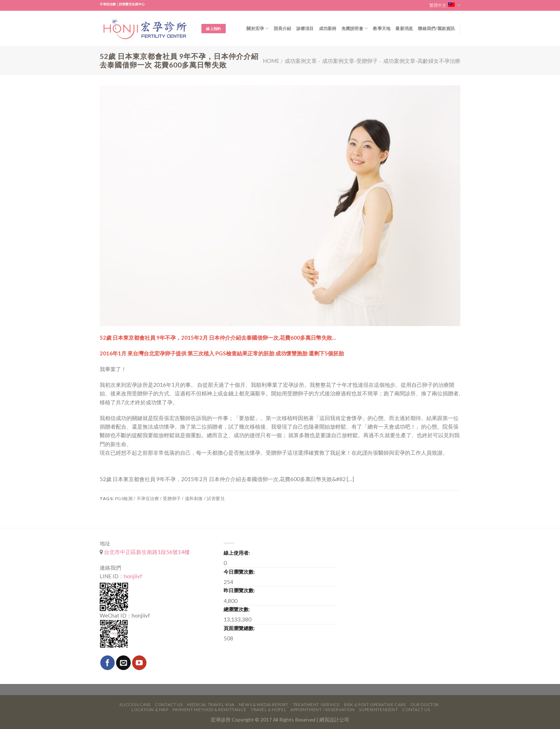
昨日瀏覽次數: (239, 590)
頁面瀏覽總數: (239, 628)
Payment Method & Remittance (209, 710)
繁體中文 (445, 5)
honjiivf (133, 576)
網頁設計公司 (334, 720)
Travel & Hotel (268, 710)
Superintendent (378, 710)
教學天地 (382, 28)
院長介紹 (283, 28)
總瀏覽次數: (237, 609)
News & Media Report (264, 705)
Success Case (135, 705)
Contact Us (169, 705)
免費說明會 (355, 28)
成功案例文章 (301, 61)
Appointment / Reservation (323, 710)
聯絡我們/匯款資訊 (436, 28)
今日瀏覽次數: (239, 572)
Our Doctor (425, 705)
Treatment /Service (316, 705)
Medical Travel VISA (211, 705)
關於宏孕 (257, 28)
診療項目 (305, 28)
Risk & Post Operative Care (375, 705)
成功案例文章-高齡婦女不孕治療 (422, 61)
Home (271, 61)
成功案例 (328, 28)
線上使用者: (237, 553)
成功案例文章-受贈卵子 (350, 61)
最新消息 (404, 28)
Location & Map (150, 710)
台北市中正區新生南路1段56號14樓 (146, 552)
